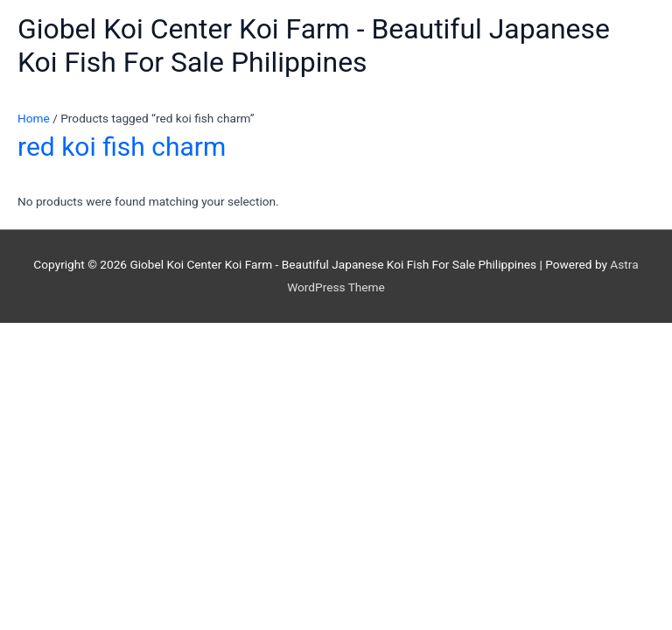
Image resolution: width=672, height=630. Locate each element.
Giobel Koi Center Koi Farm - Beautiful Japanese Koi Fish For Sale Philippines (314, 45)
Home (34, 118)
